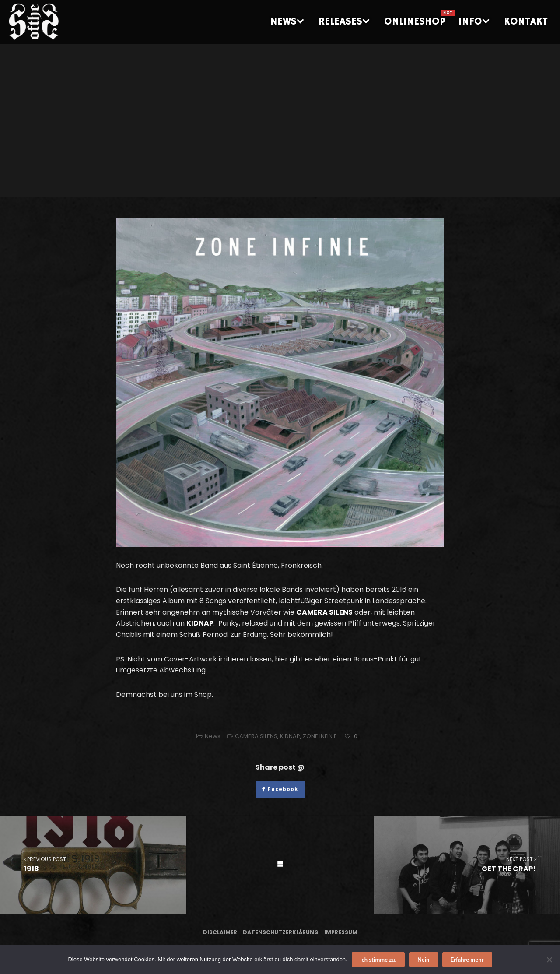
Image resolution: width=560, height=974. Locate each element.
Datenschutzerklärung (281, 932)
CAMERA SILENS (256, 736)
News (213, 736)
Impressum (341, 932)
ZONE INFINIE (320, 736)
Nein (423, 960)
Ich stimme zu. (378, 960)
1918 (93, 864)
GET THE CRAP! (467, 864)
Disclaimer (220, 932)
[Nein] (549, 960)
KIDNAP (290, 736)
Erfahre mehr (467, 960)
